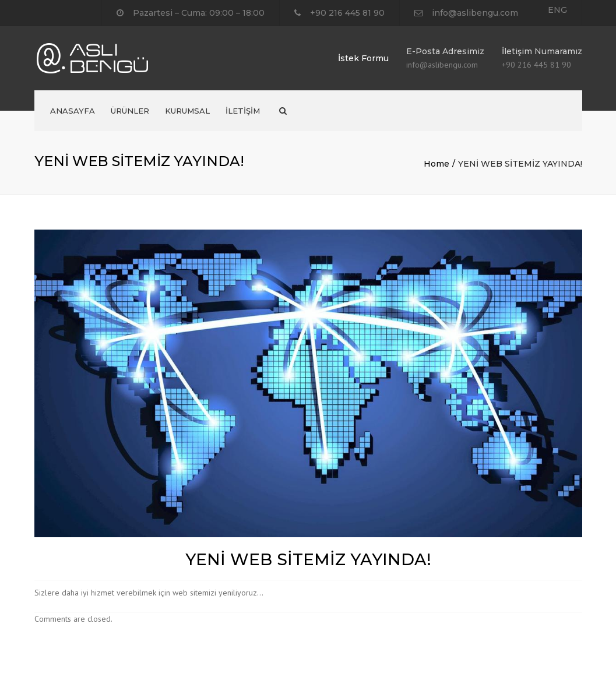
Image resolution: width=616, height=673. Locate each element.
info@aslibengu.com (475, 13)
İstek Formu (363, 58)
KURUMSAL (187, 111)
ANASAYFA (73, 111)
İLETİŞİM (243, 111)
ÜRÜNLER (130, 111)
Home (437, 164)
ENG (557, 10)
